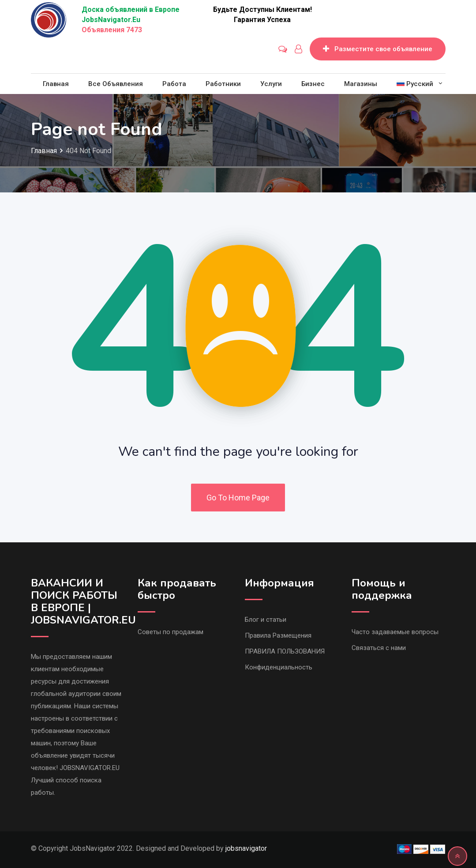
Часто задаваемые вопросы (395, 632)
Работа (174, 84)
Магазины (361, 84)
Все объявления (116, 84)
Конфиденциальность (279, 667)
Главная (56, 84)
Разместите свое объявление (378, 49)
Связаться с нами (379, 648)
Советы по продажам (171, 632)
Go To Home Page (238, 498)
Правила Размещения (278, 635)
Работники (223, 84)
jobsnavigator (246, 848)
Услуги (271, 84)
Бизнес (313, 84)
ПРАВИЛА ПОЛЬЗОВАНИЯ (285, 651)
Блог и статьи (266, 620)
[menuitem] (415, 84)
